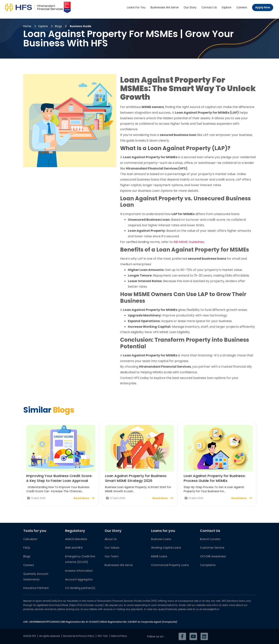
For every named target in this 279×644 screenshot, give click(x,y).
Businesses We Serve (165, 7)
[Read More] (93, 498)
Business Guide (81, 26)
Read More (81, 498)
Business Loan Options (155, 191)
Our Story (190, 7)
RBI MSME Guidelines (189, 242)
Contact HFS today (135, 378)
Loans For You (136, 7)
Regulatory (75, 531)
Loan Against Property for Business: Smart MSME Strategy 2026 (136, 478)
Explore (227, 7)
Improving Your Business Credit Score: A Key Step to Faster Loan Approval (59, 478)
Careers (242, 7)
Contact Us (209, 7)
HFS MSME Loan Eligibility (171, 332)
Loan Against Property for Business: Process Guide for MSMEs (215, 478)
